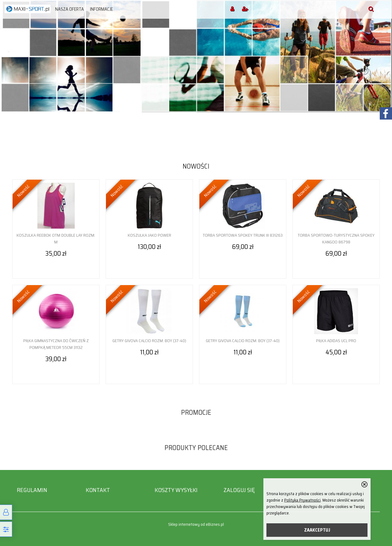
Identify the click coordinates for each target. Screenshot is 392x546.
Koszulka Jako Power (149, 235)
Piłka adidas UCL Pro (336, 341)
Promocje (196, 412)
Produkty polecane (196, 448)
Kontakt (98, 490)
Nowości (196, 166)
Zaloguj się (239, 490)
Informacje (102, 9)
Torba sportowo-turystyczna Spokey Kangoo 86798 (336, 239)
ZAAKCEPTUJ (317, 530)
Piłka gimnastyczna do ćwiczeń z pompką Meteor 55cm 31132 (56, 344)
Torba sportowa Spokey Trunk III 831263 (243, 235)
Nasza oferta (70, 9)
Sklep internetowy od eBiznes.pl (196, 524)
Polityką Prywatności (302, 500)
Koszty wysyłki (176, 490)
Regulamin (32, 490)
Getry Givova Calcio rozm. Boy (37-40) (149, 341)
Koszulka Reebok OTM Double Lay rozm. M (56, 239)
